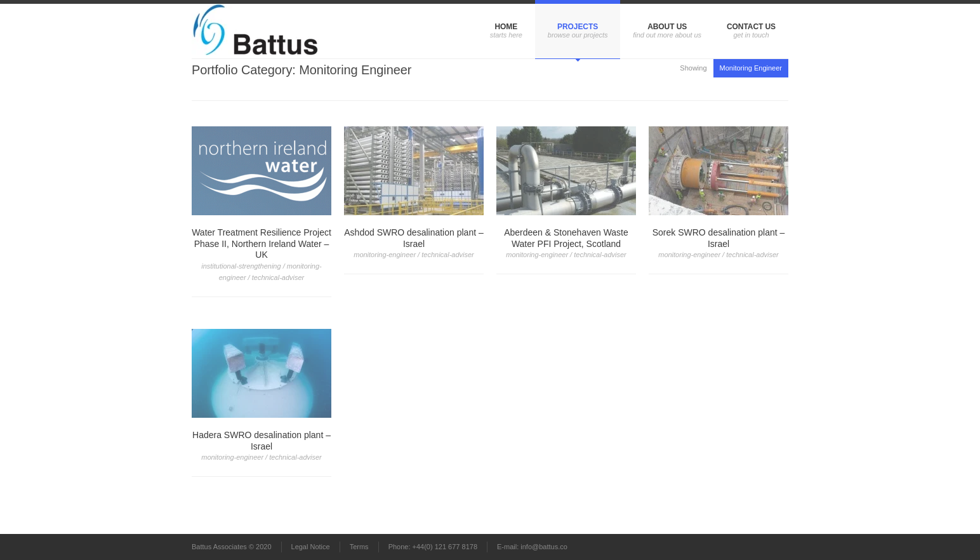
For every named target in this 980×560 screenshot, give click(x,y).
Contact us (751, 27)
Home (506, 27)
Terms (359, 547)
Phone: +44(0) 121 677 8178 (433, 547)
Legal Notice (311, 547)
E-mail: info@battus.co (532, 547)
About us (667, 27)
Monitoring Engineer (751, 68)
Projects (578, 27)
